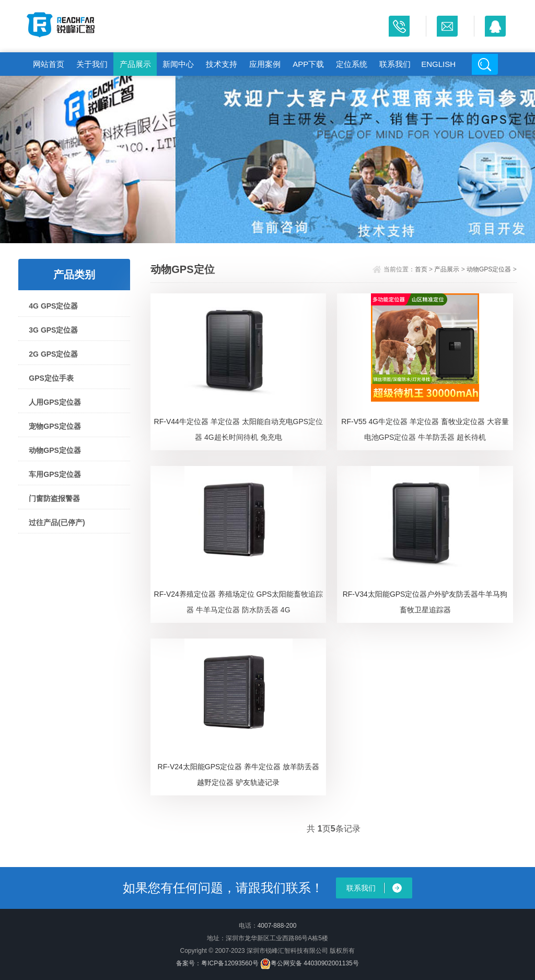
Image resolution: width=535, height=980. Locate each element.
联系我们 (395, 64)
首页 (421, 269)
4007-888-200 (277, 926)
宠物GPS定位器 (55, 426)
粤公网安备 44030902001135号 (310, 963)
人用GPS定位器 (55, 402)
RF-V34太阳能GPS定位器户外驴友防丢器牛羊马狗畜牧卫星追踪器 (425, 602)
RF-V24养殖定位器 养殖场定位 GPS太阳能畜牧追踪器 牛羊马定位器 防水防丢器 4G (239, 602)
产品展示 (135, 64)
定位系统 (352, 64)
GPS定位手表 (51, 378)
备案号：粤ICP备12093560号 (217, 963)
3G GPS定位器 (53, 330)
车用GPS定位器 (55, 474)
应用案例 (265, 64)
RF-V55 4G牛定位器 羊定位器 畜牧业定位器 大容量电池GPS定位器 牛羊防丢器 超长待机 (425, 429)
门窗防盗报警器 (54, 498)
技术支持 (222, 64)
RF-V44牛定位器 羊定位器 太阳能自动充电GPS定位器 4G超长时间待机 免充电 (239, 429)
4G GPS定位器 (53, 306)
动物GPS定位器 (55, 450)
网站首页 (49, 64)
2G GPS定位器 (53, 354)
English (438, 64)
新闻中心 (178, 64)
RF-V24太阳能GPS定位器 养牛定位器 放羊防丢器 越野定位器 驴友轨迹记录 (239, 774)
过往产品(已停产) (57, 522)
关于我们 (92, 64)
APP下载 (308, 64)
